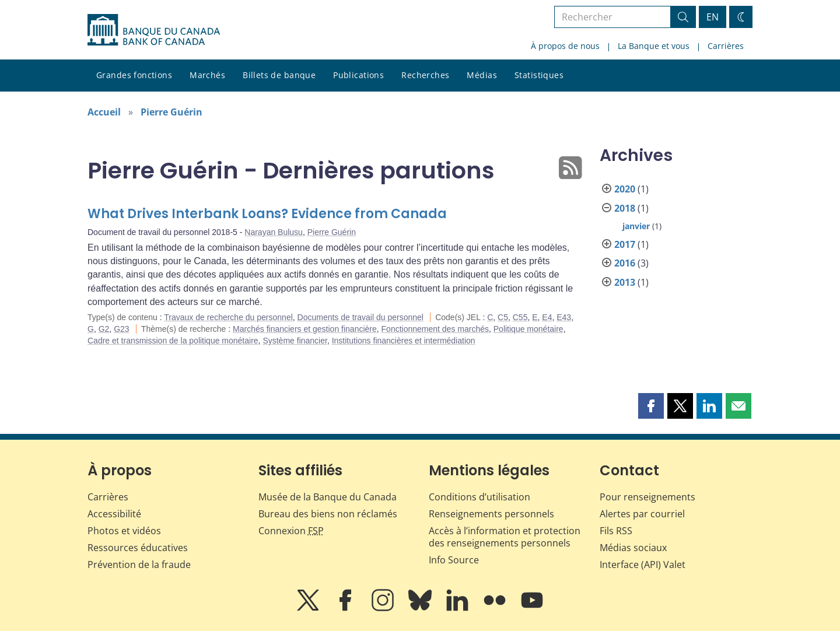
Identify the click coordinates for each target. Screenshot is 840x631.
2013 (625, 282)
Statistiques (539, 75)
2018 (625, 208)
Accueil (104, 112)
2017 (625, 244)
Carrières (726, 46)
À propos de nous (565, 46)
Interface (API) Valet (643, 565)
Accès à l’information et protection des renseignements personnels (505, 537)
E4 (547, 317)
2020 (625, 189)
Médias (482, 75)
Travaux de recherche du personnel (228, 317)
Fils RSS (616, 531)
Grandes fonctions (134, 75)
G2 (104, 329)
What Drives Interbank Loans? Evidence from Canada (267, 214)
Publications (358, 75)
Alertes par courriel (642, 514)
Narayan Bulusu (274, 232)
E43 (564, 317)
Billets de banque (279, 75)
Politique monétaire (528, 329)
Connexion (291, 531)
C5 (503, 317)
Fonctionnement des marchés (435, 329)
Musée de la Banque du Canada (328, 497)
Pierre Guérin (171, 112)
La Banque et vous (654, 46)
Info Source (454, 560)
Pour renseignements (647, 497)
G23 (121, 329)
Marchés (207, 75)
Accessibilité (114, 514)
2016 (625, 263)
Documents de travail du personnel (360, 317)
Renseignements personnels (491, 514)
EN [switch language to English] (713, 17)
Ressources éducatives (138, 548)
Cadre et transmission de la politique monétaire (173, 341)
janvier (636, 226)
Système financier (295, 341)
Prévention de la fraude (139, 565)
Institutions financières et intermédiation (404, 341)
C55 (520, 317)
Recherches (425, 75)
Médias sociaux (633, 548)
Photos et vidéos (124, 531)
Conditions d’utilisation (480, 497)
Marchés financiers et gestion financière (305, 329)
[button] (651, 406)
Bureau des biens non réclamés (328, 514)
